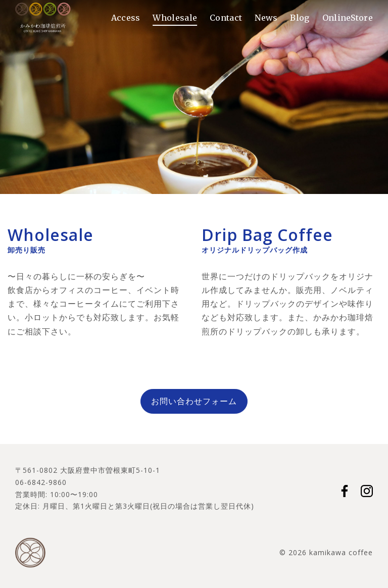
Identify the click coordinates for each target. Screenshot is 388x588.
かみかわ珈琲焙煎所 (43, 18)
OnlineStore (348, 18)
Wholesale (175, 18)
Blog (300, 18)
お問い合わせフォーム (194, 401)
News (266, 18)
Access (126, 18)
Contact (226, 18)
